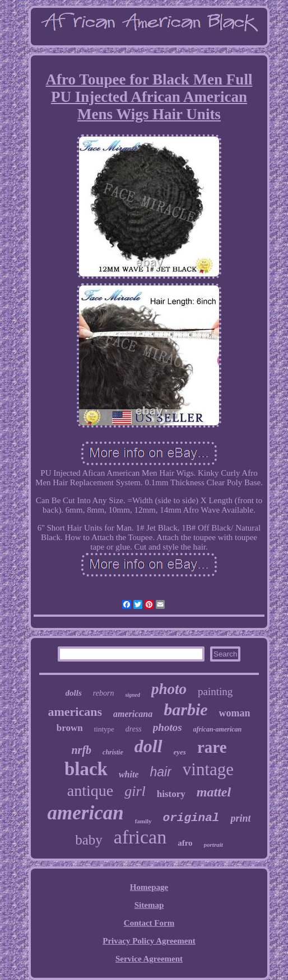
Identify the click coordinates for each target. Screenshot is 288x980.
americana (133, 714)
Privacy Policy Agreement (149, 941)
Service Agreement (149, 959)
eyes (180, 752)
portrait (213, 845)
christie (113, 752)
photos (168, 727)
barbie (185, 709)
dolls (74, 693)
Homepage (149, 887)
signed (133, 695)
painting (215, 691)
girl (135, 791)
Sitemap (149, 905)
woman (235, 713)
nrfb (82, 750)
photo (169, 689)
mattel (214, 792)
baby (89, 840)
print (240, 818)
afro (185, 843)
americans (75, 712)
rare (212, 747)
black (86, 769)
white (129, 774)
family (143, 821)
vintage (208, 769)
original (191, 818)
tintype (104, 729)
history (171, 794)
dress (134, 729)
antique (90, 791)
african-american (218, 729)
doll (148, 746)
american (86, 813)
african (140, 837)
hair (160, 772)
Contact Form (149, 923)
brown (70, 728)
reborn (104, 693)
